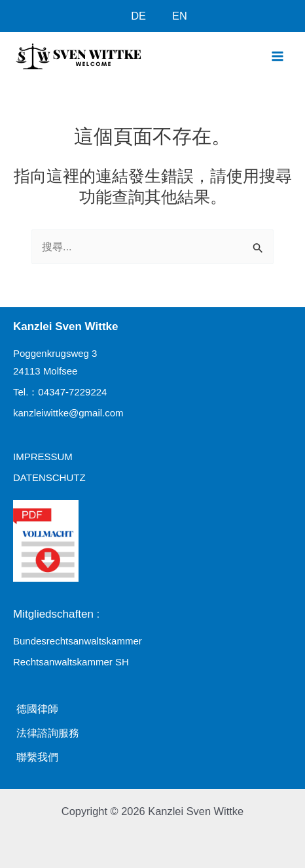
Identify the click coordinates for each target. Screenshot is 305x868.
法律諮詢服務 (48, 733)
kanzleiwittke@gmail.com (68, 413)
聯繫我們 (37, 757)
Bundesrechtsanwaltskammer (78, 641)
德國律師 (37, 709)
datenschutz (49, 477)
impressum (43, 457)
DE (138, 16)
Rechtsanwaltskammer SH (71, 662)
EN (180, 16)
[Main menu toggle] (277, 56)
